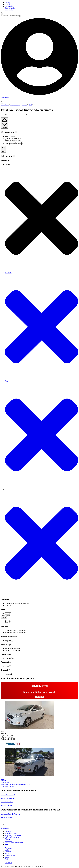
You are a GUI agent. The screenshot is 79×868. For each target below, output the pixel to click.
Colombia (8, 852)
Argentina (8, 848)
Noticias (8, 4)
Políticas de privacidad (12, 837)
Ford (30, 105)
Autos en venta (15, 105)
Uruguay (8, 861)
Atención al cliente (11, 833)
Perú (6, 859)
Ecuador (8, 854)
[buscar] (20, 16)
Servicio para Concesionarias (15, 843)
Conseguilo (40, 697)
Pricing (7, 839)
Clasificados (9, 6)
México (7, 857)
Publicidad (8, 841)
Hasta (3, 615)
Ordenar (4, 127)
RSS (6, 845)
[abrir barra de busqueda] (2, 14)
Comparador (9, 10)
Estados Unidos (10, 855)
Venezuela (8, 863)
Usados (24, 105)
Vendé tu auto (5, 97)
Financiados (5, 105)
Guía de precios (10, 8)
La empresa (9, 832)
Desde (3, 613)
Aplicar (4, 617)
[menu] (11, 98)
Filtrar (4, 151)
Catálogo (8, 3)
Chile (7, 850)
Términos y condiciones (13, 835)
